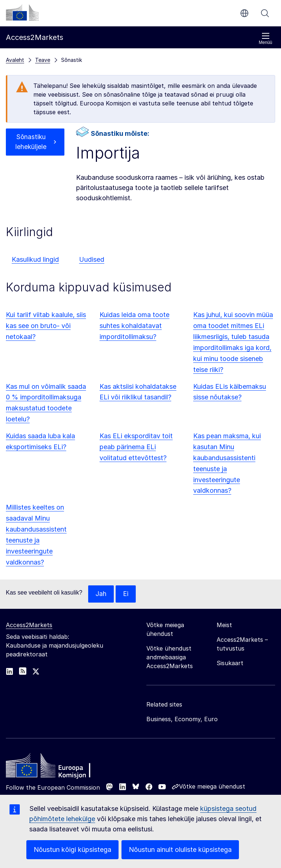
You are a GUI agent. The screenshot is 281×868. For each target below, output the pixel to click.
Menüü (265, 39)
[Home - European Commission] (59, 768)
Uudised (92, 259)
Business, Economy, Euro (182, 719)
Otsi (265, 13)
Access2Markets (29, 625)
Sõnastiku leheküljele (31, 142)
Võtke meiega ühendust (212, 787)
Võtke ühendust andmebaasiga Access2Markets (170, 657)
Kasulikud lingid (35, 259)
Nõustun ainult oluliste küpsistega (180, 850)
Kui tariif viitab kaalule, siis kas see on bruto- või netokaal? (46, 326)
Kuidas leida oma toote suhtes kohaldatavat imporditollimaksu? (134, 326)
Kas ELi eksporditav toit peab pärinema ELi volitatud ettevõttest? (136, 447)
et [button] (244, 13)
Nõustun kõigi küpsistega (72, 850)
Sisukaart (230, 663)
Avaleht (15, 60)
